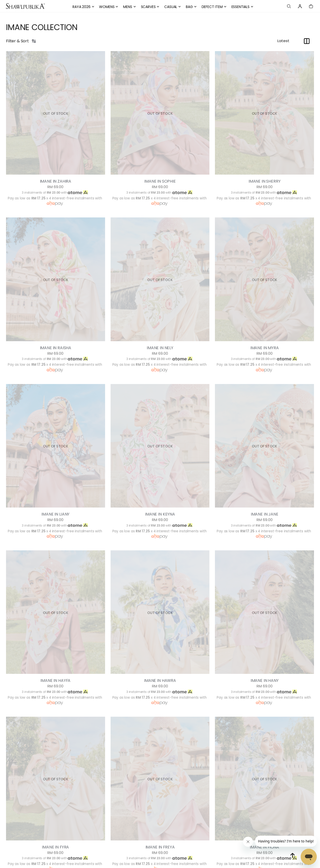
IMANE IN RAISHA (56, 348)
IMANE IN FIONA (265, 847)
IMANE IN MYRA (264, 348)
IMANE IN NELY (160, 348)
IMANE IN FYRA (55, 847)
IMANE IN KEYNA (160, 514)
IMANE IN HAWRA (160, 681)
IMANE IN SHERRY (264, 181)
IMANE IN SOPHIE (160, 181)
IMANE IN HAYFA (55, 681)
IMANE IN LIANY (56, 514)
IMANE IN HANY (264, 681)
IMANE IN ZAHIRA (56, 181)
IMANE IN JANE (264, 514)
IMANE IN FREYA (160, 847)
